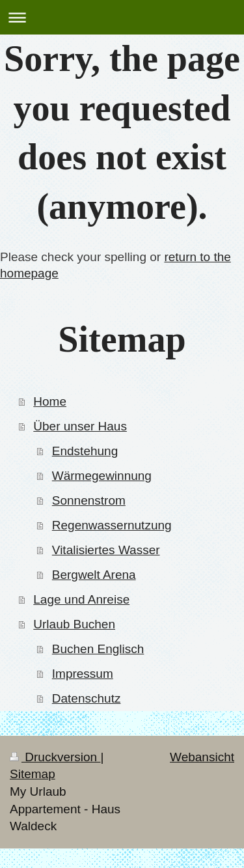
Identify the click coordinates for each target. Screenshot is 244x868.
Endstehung (85, 451)
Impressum (83, 674)
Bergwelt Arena (94, 575)
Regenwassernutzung (112, 525)
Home (50, 401)
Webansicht (202, 757)
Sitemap (33, 774)
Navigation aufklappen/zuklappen (122, 17)
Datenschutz (87, 698)
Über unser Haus (80, 426)
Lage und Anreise (81, 599)
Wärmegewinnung (102, 476)
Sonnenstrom (89, 500)
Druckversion (55, 757)
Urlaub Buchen (74, 624)
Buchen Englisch (98, 649)
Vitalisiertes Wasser (106, 550)
